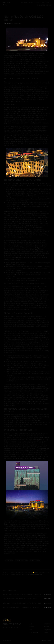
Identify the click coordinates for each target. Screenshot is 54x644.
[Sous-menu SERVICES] (40, 2)
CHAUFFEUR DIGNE (7, 4)
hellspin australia (9, 561)
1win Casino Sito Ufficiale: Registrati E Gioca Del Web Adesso (22, 594)
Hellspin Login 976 (18, 23)
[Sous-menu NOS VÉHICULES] (51, 2)
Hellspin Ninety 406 (6, 573)
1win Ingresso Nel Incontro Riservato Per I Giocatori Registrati (22, 603)
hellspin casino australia (35, 561)
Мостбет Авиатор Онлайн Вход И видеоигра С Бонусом (21, 607)
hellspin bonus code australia (21, 561)
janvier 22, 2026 (48, 594)
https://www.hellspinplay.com (29, 435)
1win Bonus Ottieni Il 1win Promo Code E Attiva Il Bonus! (20, 599)
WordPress (49, 641)
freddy (10, 23)
